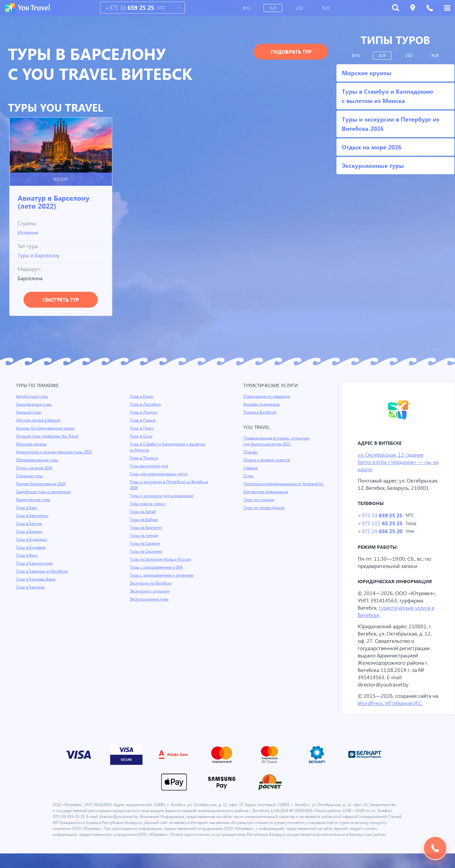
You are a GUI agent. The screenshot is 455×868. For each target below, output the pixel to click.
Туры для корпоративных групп (159, 474)
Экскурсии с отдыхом (150, 591)
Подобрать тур (291, 52)
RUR (326, 8)
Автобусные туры (32, 396)
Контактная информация (267, 498)
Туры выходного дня (149, 466)
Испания (28, 232)
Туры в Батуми (30, 524)
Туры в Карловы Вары (37, 579)
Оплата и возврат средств (268, 460)
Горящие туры (29, 412)
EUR (273, 8)
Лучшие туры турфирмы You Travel (48, 436)
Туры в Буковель (31, 547)
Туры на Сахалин (146, 543)
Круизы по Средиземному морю (46, 428)
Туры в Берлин (30, 532)
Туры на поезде (144, 536)
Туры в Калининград (35, 563)
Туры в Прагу (142, 428)
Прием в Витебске (260, 412)
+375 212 (380, 531)
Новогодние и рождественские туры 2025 (55, 452)
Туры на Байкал (145, 520)
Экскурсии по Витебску (152, 583)
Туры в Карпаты (31, 587)
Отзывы (251, 452)
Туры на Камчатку (147, 528)
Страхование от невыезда (268, 396)
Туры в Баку (27, 508)
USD (300, 8)
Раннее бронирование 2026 (42, 484)
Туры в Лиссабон (146, 404)
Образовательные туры (38, 460)
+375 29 (380, 540)
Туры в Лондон (144, 412)
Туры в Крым (142, 396)
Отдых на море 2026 (35, 468)
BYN (247, 8)
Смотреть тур (61, 300)
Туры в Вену (27, 555)
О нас (249, 476)
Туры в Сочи (141, 436)
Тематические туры (34, 500)
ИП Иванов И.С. (412, 712)
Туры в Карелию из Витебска (43, 571)
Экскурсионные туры (150, 599)
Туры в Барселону (40, 255)
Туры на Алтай (143, 512)
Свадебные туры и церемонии (44, 492)
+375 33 (130, 8)
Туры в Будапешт (32, 539)
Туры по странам (259, 506)
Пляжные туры (30, 476)
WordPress (378, 712)
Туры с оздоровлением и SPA (157, 567)
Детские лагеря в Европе (39, 420)
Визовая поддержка (262, 404)
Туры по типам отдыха (264, 514)
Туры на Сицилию (146, 551)
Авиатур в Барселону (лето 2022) (53, 202)
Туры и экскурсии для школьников (162, 496)
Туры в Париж (143, 420)
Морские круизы (31, 444)
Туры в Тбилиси (145, 458)
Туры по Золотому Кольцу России (161, 559)
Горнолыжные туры (34, 404)
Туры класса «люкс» (149, 504)
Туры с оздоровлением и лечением (163, 575)
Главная (251, 468)
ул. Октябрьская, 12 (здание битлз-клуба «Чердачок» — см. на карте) (395, 462)
